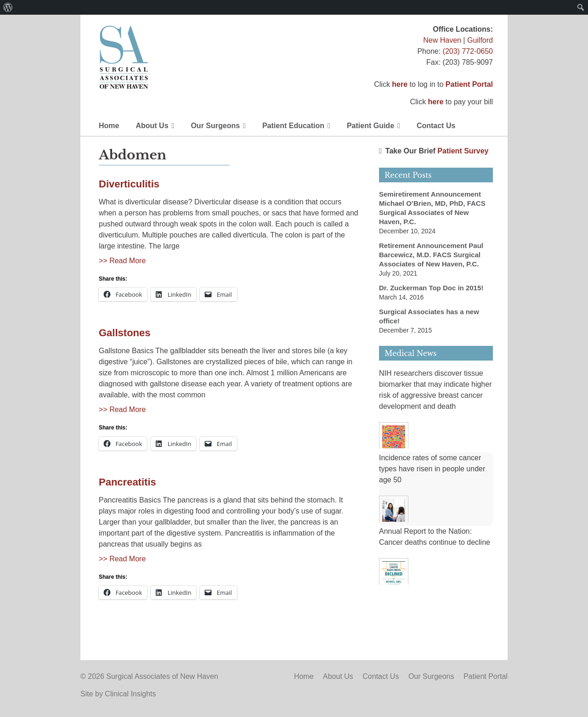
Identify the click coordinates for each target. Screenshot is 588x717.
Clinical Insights (130, 694)
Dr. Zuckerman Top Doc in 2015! (431, 288)
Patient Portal (469, 84)
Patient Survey (463, 151)
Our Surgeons (215, 126)
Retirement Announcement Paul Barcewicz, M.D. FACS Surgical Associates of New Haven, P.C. (431, 255)
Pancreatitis (127, 482)
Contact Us (436, 126)
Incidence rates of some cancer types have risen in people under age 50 (432, 469)
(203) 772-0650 (468, 51)
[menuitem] (8, 7)
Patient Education (293, 126)
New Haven (442, 40)
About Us (152, 126)
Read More (127, 261)
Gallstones (124, 333)
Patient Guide (370, 126)
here (400, 84)
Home (109, 126)
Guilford (480, 40)
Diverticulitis (129, 184)
